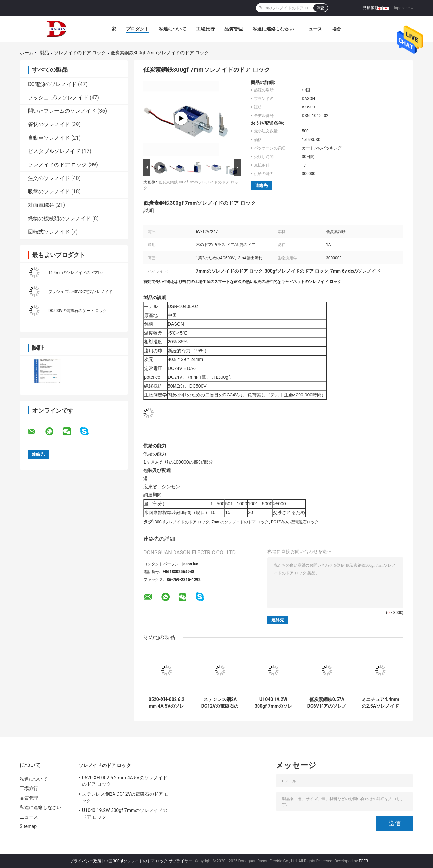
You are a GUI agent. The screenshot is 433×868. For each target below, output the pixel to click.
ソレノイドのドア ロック (80, 53)
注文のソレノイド (49, 178)
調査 (320, 8)
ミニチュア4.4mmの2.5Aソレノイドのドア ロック (380, 703)
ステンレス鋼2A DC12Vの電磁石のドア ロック (220, 703)
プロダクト (137, 29)
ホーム (27, 53)
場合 (337, 29)
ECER (363, 861)
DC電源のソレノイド (52, 84)
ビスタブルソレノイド (54, 151)
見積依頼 (371, 8)
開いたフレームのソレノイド (62, 111)
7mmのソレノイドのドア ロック (240, 522)
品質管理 (234, 29)
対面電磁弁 (41, 205)
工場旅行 (205, 29)
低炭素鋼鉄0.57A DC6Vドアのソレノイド (327, 703)
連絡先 (261, 186)
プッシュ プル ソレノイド (58, 97)
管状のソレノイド (49, 124)
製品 (44, 53)
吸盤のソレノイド (49, 192)
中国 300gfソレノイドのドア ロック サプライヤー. (149, 861)
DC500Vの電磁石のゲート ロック (78, 311)
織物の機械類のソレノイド (59, 218)
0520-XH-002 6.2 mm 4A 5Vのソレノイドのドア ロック (166, 703)
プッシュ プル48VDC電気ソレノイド (80, 292)
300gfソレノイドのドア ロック (182, 522)
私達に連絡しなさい (273, 29)
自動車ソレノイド (49, 138)
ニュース (313, 29)
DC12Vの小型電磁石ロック (295, 522)
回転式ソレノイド (49, 232)
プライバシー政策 (86, 861)
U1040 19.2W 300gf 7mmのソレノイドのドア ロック (273, 703)
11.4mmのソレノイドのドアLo (75, 273)
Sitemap (28, 826)
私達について (173, 29)
